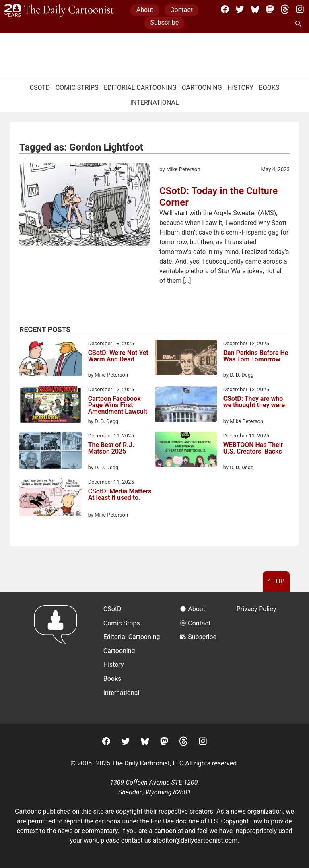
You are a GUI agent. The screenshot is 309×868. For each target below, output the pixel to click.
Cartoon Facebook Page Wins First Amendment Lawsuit (118, 405)
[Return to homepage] (58, 657)
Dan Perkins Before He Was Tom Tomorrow (256, 356)
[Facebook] (225, 9)
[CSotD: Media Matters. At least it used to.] (50, 498)
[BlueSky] (255, 9)
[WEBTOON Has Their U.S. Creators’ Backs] (186, 451)
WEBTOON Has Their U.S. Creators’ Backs (253, 448)
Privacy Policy (256, 609)
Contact (181, 10)
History (240, 88)
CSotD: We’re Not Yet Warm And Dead (118, 356)
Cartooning (202, 88)
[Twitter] (240, 9)
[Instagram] (300, 9)
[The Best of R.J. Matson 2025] (50, 452)
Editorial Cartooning (140, 88)
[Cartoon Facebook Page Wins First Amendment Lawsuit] (50, 405)
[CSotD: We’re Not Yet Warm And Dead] (50, 359)
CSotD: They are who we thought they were (254, 402)
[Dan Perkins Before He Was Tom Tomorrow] (186, 359)
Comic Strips (77, 88)
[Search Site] (300, 24)
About (145, 10)
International (155, 102)
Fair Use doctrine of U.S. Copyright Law (207, 821)
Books (269, 88)
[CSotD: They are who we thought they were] (186, 405)
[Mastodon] (270, 9)
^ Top (276, 581)
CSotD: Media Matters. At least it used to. (121, 495)
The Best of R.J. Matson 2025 (111, 448)
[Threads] (285, 9)
